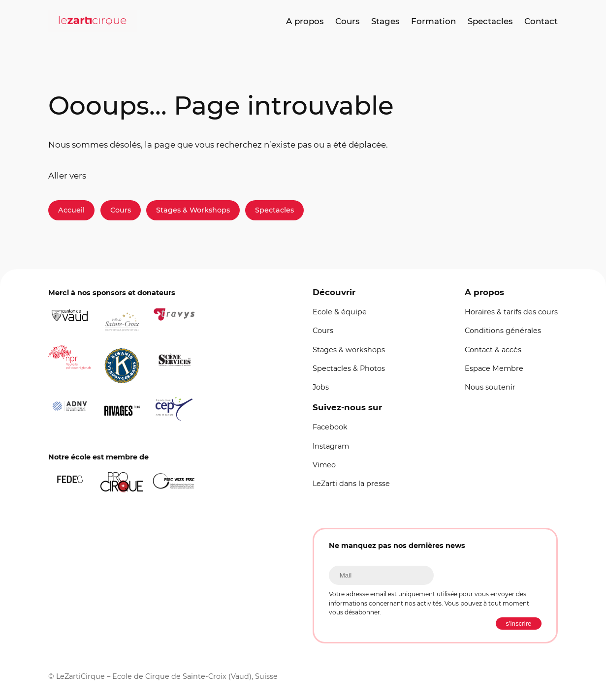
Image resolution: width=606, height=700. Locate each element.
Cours (121, 210)
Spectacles (274, 210)
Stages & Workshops (193, 210)
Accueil (71, 210)
